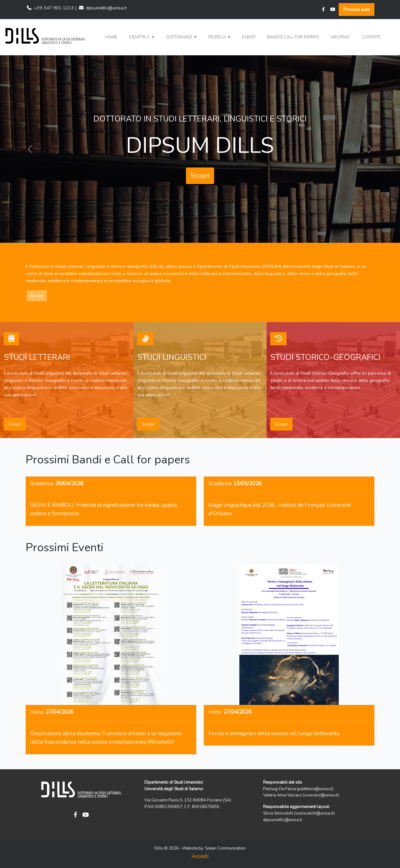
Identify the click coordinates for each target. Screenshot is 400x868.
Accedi (200, 856)
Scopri (200, 176)
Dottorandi (181, 37)
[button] (142, 37)
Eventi (249, 37)
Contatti (371, 37)
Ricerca (219, 37)
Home (111, 37)
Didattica (142, 37)
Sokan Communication (225, 848)
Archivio (340, 37)
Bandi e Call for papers (293, 37)
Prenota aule (357, 9)
